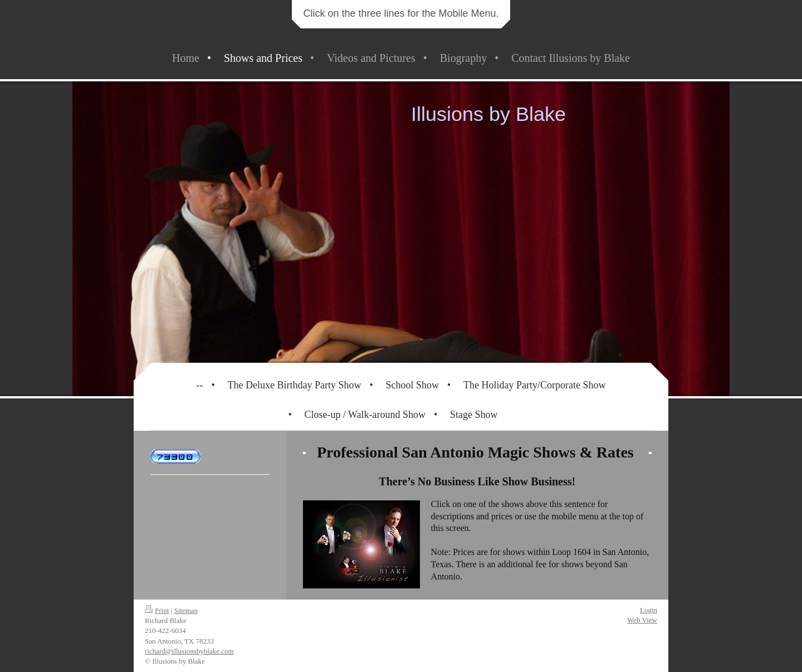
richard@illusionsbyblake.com (189, 651)
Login (649, 610)
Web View (642, 620)
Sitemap (186, 610)
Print (157, 610)
